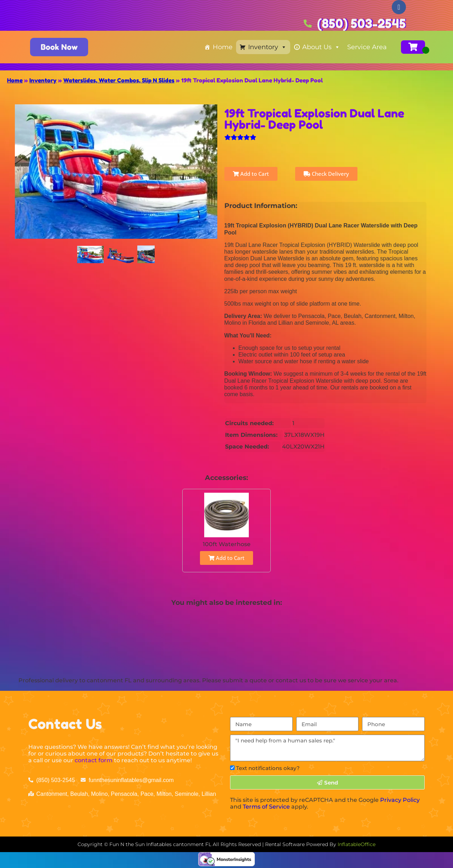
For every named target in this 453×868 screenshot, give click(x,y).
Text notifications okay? (268, 768)
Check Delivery (326, 174)
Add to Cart (251, 174)
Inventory (267, 47)
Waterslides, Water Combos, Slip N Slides (119, 80)
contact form (94, 760)
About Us (321, 47)
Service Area (367, 47)
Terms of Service (266, 807)
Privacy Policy (400, 800)
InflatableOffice (357, 844)
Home (223, 47)
